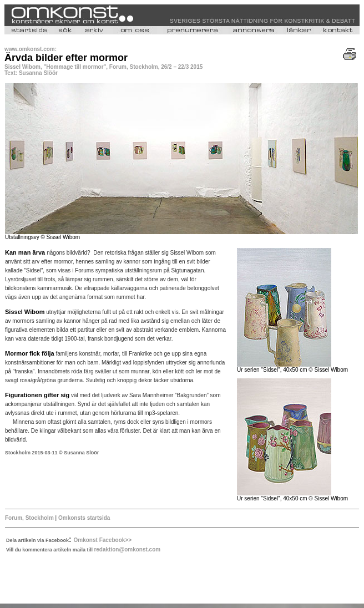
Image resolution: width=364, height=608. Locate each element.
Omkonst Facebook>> (103, 540)
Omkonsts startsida (83, 518)
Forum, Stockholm (29, 518)
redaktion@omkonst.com (127, 549)
